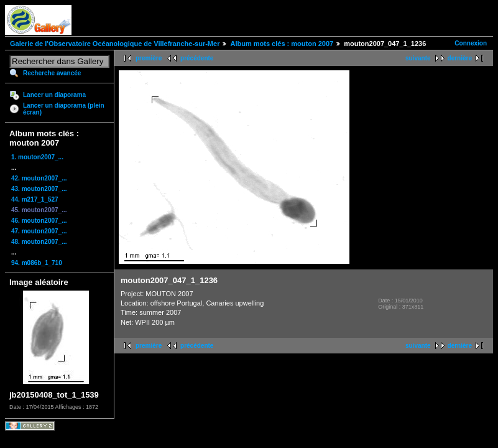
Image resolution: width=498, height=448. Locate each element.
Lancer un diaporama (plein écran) (64, 109)
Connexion (471, 43)
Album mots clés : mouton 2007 (282, 44)
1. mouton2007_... (37, 157)
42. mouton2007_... (39, 178)
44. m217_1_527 (35, 199)
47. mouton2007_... (39, 231)
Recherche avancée (52, 73)
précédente (197, 58)
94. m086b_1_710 (37, 263)
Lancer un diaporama (54, 95)
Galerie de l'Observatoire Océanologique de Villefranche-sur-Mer (115, 44)
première (149, 58)
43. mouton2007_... (39, 189)
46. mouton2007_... (39, 221)
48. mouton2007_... (39, 242)
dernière (460, 58)
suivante (418, 58)
